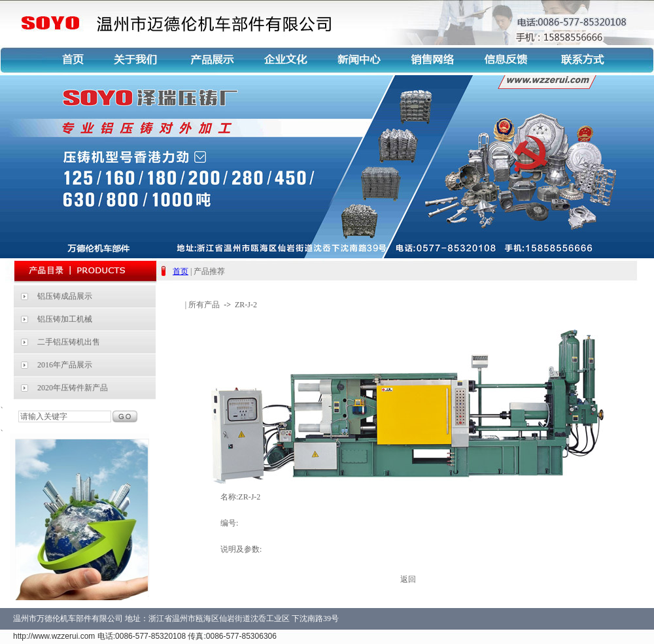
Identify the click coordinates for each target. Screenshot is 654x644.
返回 (408, 579)
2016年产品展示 (65, 365)
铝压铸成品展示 (65, 296)
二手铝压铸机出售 (69, 342)
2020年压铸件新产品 (73, 388)
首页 (181, 271)
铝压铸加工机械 (65, 319)
